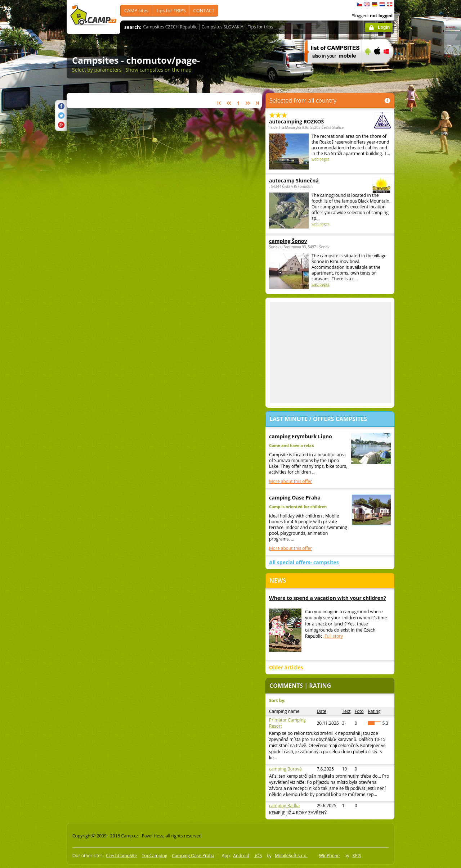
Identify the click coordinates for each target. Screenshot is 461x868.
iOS (258, 856)
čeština (359, 4)
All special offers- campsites (304, 562)
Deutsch (375, 4)
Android (241, 856)
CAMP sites (136, 10)
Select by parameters (97, 70)
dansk (390, 4)
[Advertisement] (425, 216)
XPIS (357, 856)
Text (346, 711)
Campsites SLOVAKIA (222, 27)
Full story (334, 636)
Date (322, 711)
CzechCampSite (121, 856)
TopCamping (155, 856)
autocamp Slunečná (310, 180)
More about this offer (290, 481)
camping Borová (285, 769)
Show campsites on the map (158, 70)
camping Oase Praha (295, 498)
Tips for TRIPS (171, 10)
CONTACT (204, 10)
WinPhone (329, 856)
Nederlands (382, 4)
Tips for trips (260, 27)
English (367, 4)
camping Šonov (288, 241)
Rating (374, 711)
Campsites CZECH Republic (170, 27)
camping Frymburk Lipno (301, 436)
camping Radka (284, 806)
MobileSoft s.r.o (291, 856)
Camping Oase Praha (193, 856)
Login (384, 27)
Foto (359, 711)
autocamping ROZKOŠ (310, 121)
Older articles (286, 667)
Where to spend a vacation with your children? (328, 598)
